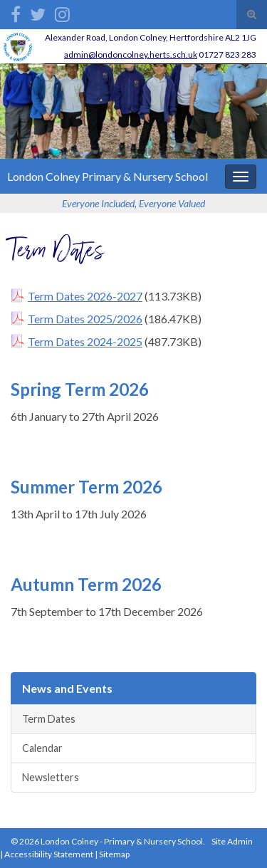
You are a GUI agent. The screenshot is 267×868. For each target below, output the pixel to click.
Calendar (42, 748)
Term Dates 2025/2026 (85, 319)
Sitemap (114, 854)
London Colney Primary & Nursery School (108, 176)
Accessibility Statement (49, 854)
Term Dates (49, 719)
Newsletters (51, 777)
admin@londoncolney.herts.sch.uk (131, 54)
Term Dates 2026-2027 (85, 296)
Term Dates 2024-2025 (85, 341)
